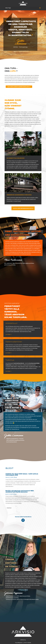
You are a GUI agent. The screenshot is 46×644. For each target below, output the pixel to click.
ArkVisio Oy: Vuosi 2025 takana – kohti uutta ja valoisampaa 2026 (22, 474)
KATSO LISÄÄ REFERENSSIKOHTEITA (23, 208)
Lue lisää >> (9, 334)
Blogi (15, 477)
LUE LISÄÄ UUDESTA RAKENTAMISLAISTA (19, 87)
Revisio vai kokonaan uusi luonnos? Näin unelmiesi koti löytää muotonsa (20, 491)
